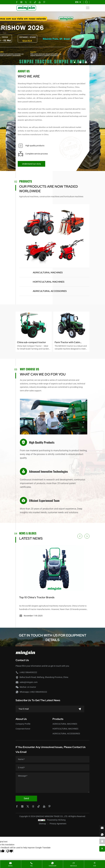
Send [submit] (26, 798)
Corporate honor (23, 729)
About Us (21, 719)
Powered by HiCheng (56, 820)
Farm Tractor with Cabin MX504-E (67, 343)
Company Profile (23, 724)
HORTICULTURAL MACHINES (49, 282)
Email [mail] (11, 866)
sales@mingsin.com (29, 682)
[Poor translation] (10, 851)
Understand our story (31, 164)
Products (58, 719)
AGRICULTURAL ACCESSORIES (50, 291)
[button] (75, 62)
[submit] (80, 709)
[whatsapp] (102, 835)
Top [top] (95, 866)
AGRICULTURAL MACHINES (48, 273)
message (73, 866)
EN (77, 2)
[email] (102, 828)
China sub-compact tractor (31, 342)
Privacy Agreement (58, 824)
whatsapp (53, 866)
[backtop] (102, 841)
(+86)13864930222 (28, 672)
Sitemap (42, 824)
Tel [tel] (31, 866)
